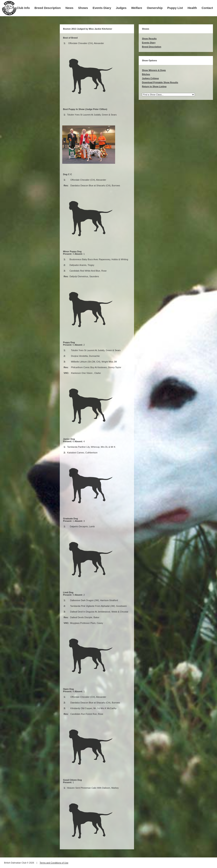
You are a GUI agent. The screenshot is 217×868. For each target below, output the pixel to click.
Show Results (149, 39)
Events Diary (102, 8)
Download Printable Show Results (160, 82)
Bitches (146, 74)
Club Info (23, 8)
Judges (121, 8)
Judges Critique (150, 78)
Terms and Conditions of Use (54, 863)
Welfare (137, 8)
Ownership (155, 8)
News (69, 8)
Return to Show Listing (154, 86)
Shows (83, 8)
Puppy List (175, 8)
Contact (207, 8)
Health (192, 8)
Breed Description (48, 8)
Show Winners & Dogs (154, 70)
